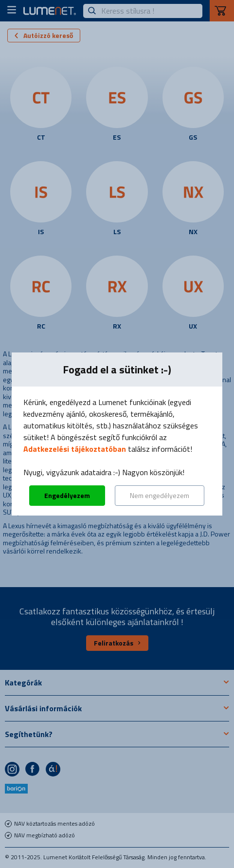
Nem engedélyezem (160, 495)
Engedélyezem (67, 495)
